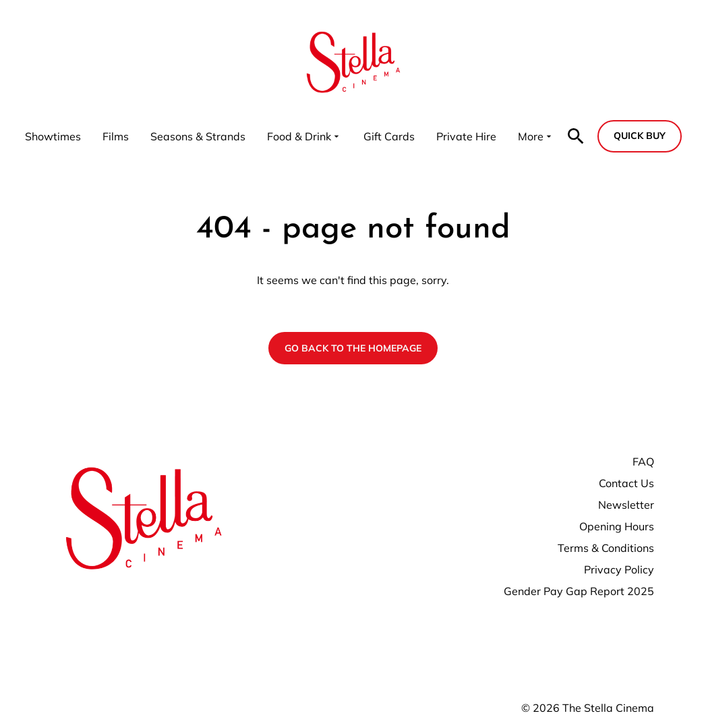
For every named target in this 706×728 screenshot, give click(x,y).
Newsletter (626, 505)
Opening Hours (617, 526)
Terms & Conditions (606, 548)
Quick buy (640, 136)
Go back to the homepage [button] (353, 348)
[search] (576, 136)
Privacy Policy (619, 569)
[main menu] (290, 136)
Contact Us (626, 483)
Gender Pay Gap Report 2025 (579, 591)
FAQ (643, 461)
